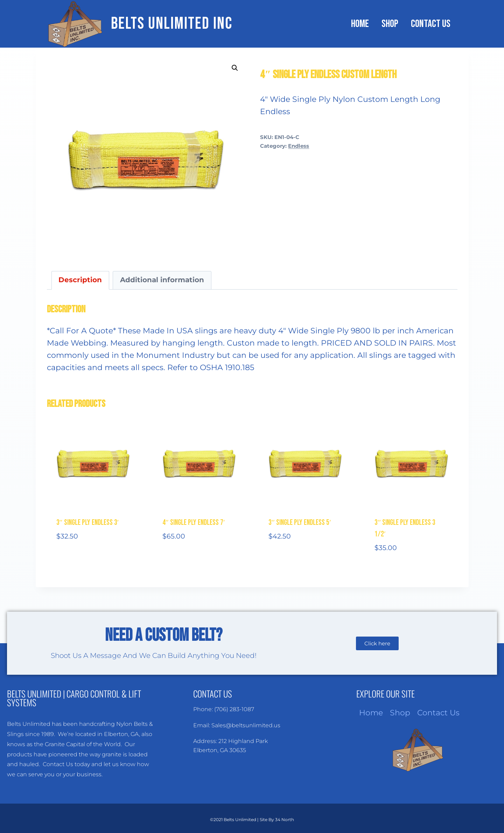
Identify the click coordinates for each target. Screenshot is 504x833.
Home (360, 24)
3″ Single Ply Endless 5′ (300, 523)
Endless (299, 146)
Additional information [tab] (162, 280)
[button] (235, 68)
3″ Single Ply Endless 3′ (88, 523)
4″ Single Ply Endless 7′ (194, 523)
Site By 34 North (277, 820)
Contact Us (431, 24)
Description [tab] (80, 280)
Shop (390, 24)
